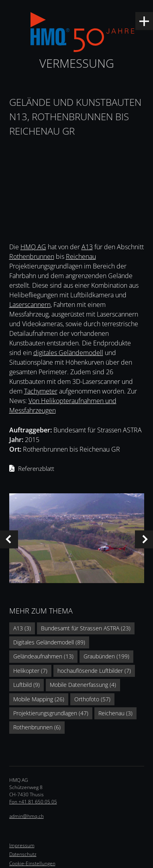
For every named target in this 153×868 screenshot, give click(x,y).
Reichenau (81, 256)
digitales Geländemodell (68, 353)
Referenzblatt (36, 468)
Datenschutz (23, 854)
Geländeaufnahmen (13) (43, 656)
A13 (87, 247)
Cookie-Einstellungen (32, 863)
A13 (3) (22, 628)
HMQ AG (33, 247)
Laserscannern (30, 305)
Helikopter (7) (30, 671)
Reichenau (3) (115, 713)
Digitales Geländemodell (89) (49, 642)
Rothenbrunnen (32, 256)
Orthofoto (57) (92, 699)
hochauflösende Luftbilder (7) (94, 671)
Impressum (22, 845)
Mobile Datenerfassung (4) (83, 685)
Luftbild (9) (27, 685)
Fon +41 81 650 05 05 (33, 802)
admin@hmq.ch (27, 816)
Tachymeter (41, 391)
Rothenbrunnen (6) (37, 727)
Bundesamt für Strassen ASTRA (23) (86, 628)
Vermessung (77, 63)
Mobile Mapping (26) (39, 699)
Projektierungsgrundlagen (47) (51, 713)
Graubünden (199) (106, 656)
